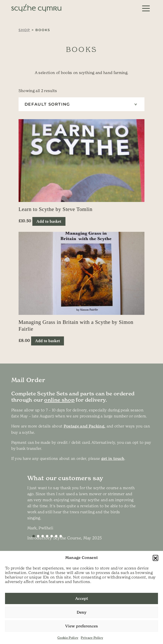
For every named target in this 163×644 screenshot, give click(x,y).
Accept (82, 598)
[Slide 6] (61, 536)
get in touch (113, 458)
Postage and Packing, (85, 426)
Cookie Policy (68, 638)
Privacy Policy (92, 638)
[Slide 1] (38, 536)
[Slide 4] (52, 536)
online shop (59, 400)
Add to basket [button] (49, 221)
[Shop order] (82, 104)
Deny (82, 612)
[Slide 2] (43, 536)
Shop (24, 30)
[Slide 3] (47, 536)
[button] (155, 558)
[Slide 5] (56, 536)
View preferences (81, 626)
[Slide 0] (34, 536)
